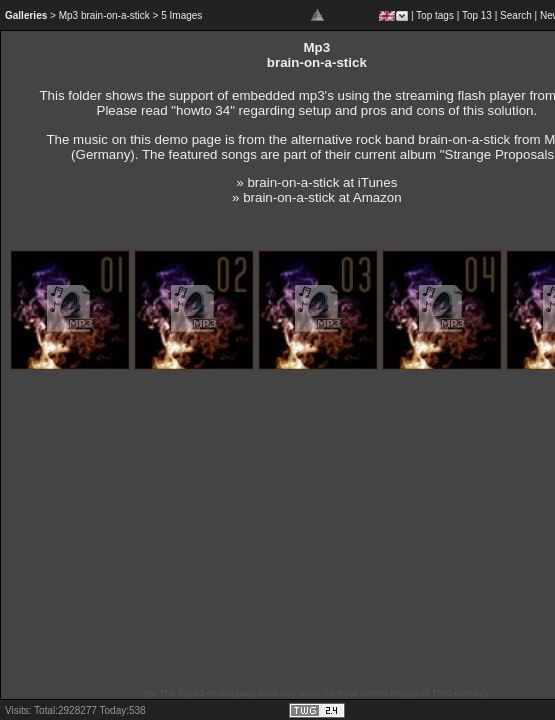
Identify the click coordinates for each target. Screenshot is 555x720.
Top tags (435, 15)
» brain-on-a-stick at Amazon (317, 197)
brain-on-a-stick (464, 139)
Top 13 (477, 15)
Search (516, 15)
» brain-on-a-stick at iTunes (316, 182)
